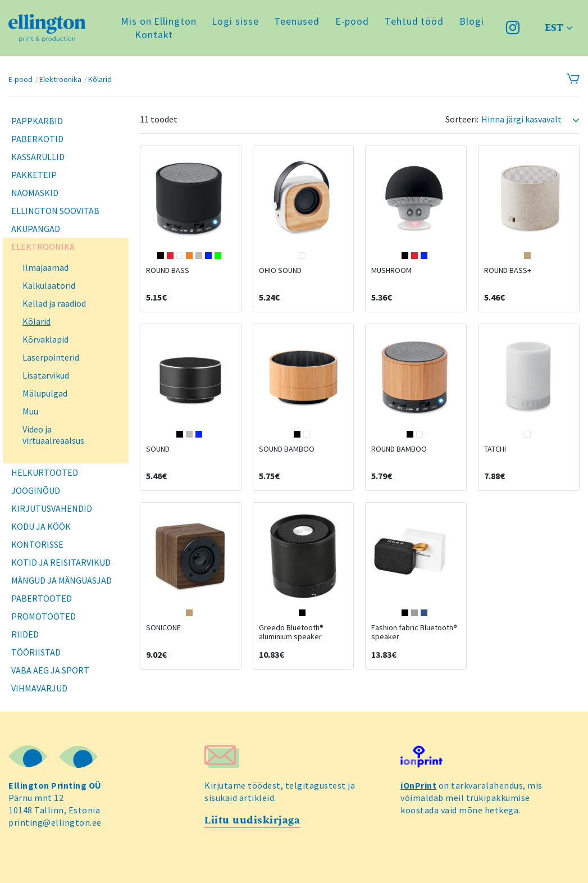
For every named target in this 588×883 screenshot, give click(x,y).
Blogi (472, 21)
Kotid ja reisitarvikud (61, 562)
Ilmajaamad (45, 267)
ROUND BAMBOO (399, 449)
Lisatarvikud (46, 375)
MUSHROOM (391, 270)
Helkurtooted (45, 472)
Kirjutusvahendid (52, 508)
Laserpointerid (51, 357)
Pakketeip (34, 175)
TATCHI (495, 449)
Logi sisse (235, 21)
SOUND (158, 449)
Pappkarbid (37, 121)
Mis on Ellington (158, 21)
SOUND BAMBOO (287, 449)
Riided (25, 634)
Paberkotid (37, 139)
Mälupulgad (45, 393)
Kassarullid (38, 157)
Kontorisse (37, 544)
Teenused (297, 21)
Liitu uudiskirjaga (252, 820)
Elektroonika (60, 79)
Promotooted (44, 616)
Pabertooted (42, 598)
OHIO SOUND (280, 270)
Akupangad (36, 229)
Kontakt (154, 35)
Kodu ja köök (41, 526)
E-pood (352, 21)
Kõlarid (100, 79)
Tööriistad (36, 652)
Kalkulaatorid (49, 285)
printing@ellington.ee (55, 822)
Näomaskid (35, 193)
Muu (30, 411)
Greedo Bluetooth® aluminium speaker (291, 632)
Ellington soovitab (55, 211)
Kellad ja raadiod (54, 303)
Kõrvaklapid (45, 339)
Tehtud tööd (414, 21)
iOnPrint (418, 785)
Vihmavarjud (39, 688)
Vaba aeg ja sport (50, 670)
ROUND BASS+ (508, 270)
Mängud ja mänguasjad (61, 580)
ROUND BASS (168, 270)
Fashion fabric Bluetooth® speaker (414, 632)
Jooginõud (36, 490)
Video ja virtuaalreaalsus (53, 435)
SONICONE (163, 627)
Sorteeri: (462, 119)
